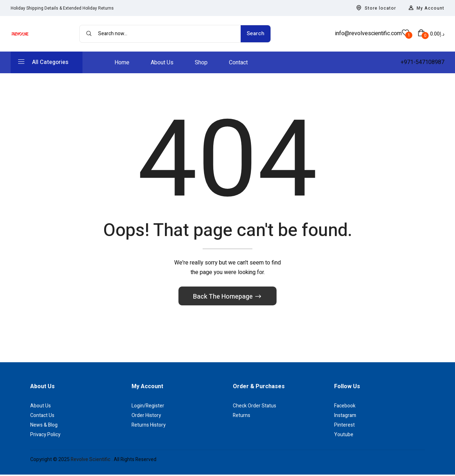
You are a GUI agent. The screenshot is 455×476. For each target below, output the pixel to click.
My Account (426, 8)
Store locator (376, 8)
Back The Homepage (224, 298)
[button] (431, 34)
